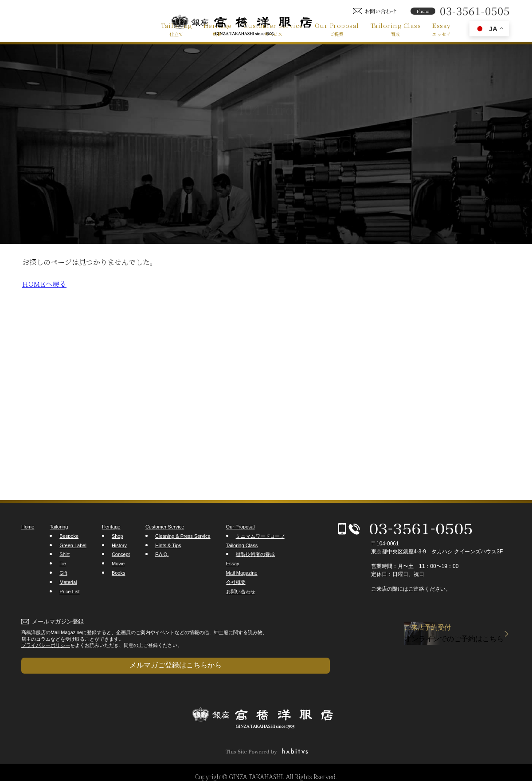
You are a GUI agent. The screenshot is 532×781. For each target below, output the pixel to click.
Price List (69, 592)
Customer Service (273, 29)
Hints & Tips (168, 545)
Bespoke (69, 536)
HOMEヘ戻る (44, 284)
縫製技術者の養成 (255, 554)
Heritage (218, 29)
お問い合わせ (241, 592)
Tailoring (176, 29)
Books (119, 573)
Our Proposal (337, 29)
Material (68, 582)
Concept (121, 554)
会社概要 (236, 582)
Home (28, 527)
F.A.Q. (162, 554)
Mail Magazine (242, 573)
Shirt (65, 554)
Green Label (73, 545)
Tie (63, 564)
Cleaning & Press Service (183, 536)
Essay (442, 29)
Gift (63, 573)
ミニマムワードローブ (260, 536)
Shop (117, 536)
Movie (118, 564)
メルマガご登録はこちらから (66, 660)
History (119, 545)
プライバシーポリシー (46, 645)
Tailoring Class (396, 29)
